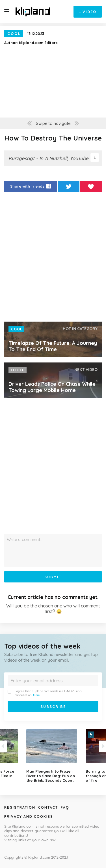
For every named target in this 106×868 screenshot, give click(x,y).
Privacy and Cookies (29, 816)
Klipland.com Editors (38, 43)
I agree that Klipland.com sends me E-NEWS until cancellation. (45, 693)
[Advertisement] (53, 258)
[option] (53, 756)
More (36, 695)
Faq (65, 807)
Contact (48, 807)
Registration (20, 807)
